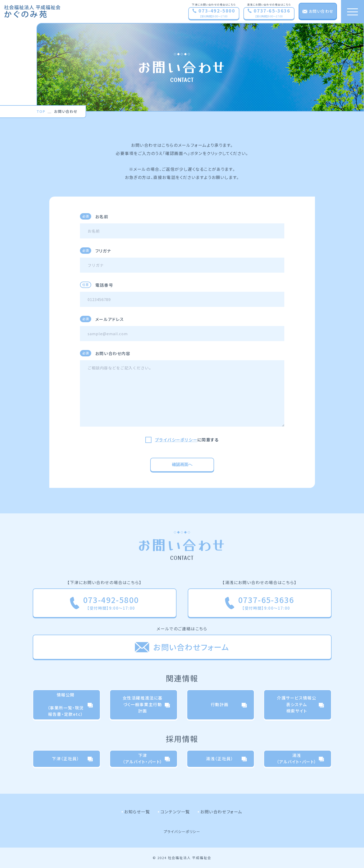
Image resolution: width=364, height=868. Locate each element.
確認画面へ (182, 465)
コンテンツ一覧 (175, 812)
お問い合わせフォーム (221, 812)
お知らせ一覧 (137, 812)
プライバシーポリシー (176, 440)
